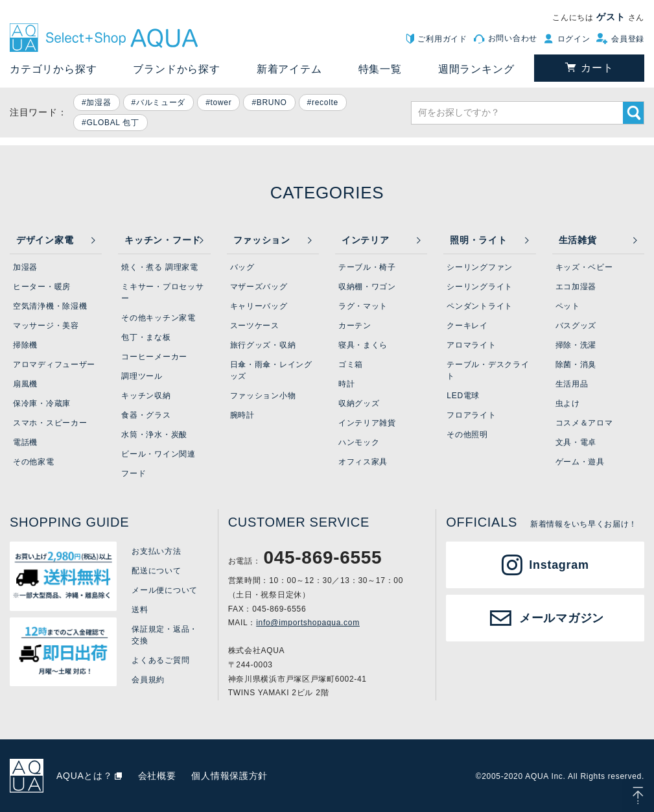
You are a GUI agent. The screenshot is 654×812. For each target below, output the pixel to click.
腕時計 (242, 415)
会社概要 (157, 776)
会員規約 (148, 680)
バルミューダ (161, 102)
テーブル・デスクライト (488, 370)
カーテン (355, 326)
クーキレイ (467, 326)
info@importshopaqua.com (308, 623)
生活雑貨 (578, 240)
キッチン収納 (146, 396)
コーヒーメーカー (154, 357)
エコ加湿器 (576, 287)
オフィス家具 (363, 462)
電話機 (25, 442)
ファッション (262, 240)
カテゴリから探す (53, 69)
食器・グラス (146, 415)
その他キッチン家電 (158, 318)
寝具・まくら (363, 345)
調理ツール (142, 376)
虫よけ (568, 403)
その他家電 (34, 462)
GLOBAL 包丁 (112, 123)
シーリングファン (480, 267)
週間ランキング (476, 69)
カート (597, 68)
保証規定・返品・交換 (165, 635)
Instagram (559, 565)
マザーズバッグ (259, 287)
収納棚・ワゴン (367, 287)
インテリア (366, 240)
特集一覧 (380, 69)
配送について (156, 571)
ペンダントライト (480, 306)
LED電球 (463, 396)
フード (134, 473)
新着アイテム (289, 69)
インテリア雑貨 (367, 423)
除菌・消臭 (576, 364)
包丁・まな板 (146, 337)
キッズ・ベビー (584, 267)
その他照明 (467, 435)
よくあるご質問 (160, 660)
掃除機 (25, 345)
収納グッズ (359, 403)
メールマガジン (562, 618)
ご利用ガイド (442, 39)
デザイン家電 (45, 240)
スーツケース (255, 326)
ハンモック (359, 442)
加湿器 (99, 102)
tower (221, 102)
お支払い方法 (156, 551)
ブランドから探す (176, 69)
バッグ (242, 267)
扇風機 (25, 384)
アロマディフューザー (54, 364)
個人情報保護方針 (229, 776)
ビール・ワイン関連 (158, 454)
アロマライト (471, 345)
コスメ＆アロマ (584, 423)
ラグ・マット (363, 306)
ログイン (574, 39)
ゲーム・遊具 (580, 462)
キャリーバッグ (259, 306)
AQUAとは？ (85, 776)
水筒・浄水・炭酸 (154, 435)
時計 (346, 384)
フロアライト (471, 415)
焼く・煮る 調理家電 (159, 267)
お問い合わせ (513, 38)
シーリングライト (480, 287)
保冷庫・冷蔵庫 (42, 403)
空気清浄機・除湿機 (50, 306)
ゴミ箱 (351, 364)
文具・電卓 (576, 442)
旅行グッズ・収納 (263, 345)
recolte (325, 102)
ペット (568, 306)
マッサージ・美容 (46, 326)
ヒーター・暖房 (42, 287)
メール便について (165, 590)
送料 (140, 610)
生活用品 (572, 384)
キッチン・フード (163, 240)
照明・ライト (478, 240)
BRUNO (272, 102)
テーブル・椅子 (367, 267)
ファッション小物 (263, 396)
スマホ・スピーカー (50, 423)
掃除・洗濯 (576, 345)
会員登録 (628, 39)
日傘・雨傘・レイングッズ (271, 370)
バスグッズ (576, 326)
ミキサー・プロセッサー (162, 293)
